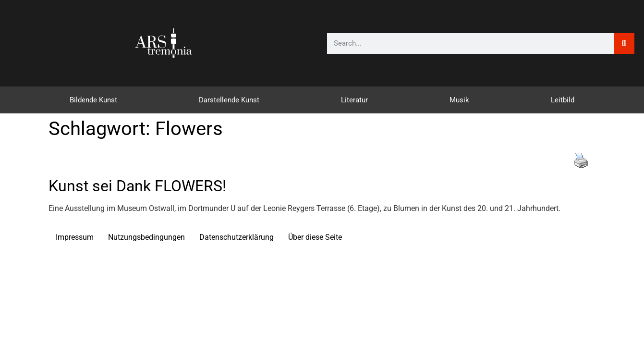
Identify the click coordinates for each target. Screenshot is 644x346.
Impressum (75, 237)
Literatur (354, 100)
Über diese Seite (315, 237)
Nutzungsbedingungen (146, 237)
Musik (459, 100)
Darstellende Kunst (229, 100)
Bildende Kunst (93, 100)
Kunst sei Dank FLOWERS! (137, 186)
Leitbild (563, 100)
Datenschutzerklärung (237, 237)
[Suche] (624, 43)
